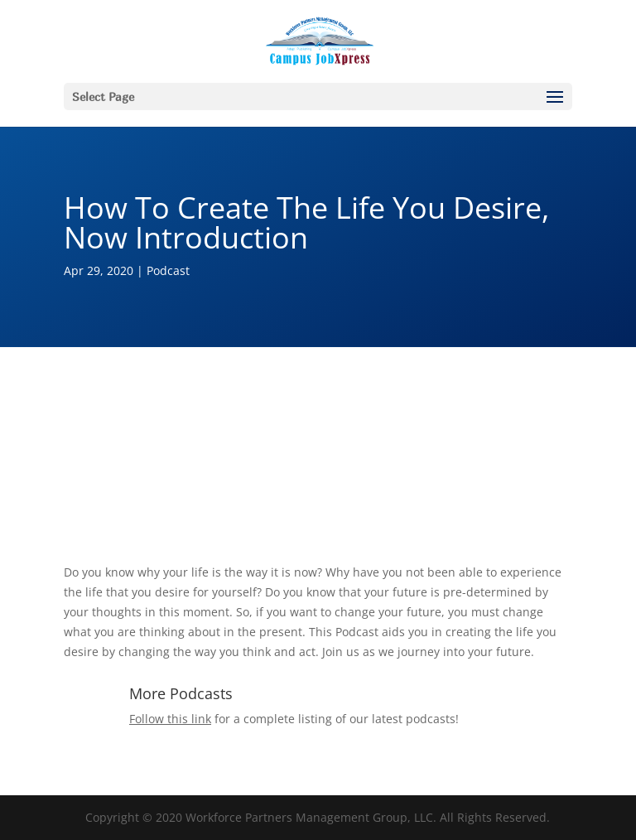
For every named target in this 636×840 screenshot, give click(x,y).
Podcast (168, 270)
